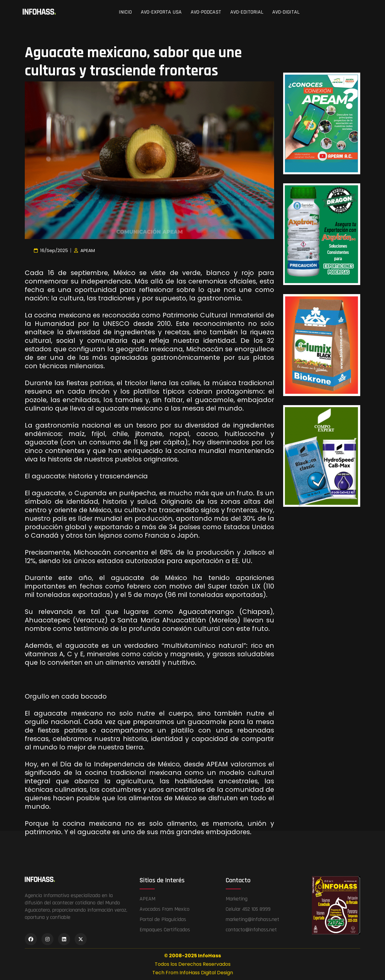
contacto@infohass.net (251, 930)
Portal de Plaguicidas (163, 919)
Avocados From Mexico (165, 909)
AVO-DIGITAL (286, 12)
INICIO (125, 12)
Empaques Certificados (165, 930)
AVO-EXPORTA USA (161, 12)
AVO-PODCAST (206, 12)
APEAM (147, 899)
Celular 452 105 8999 (248, 909)
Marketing (237, 899)
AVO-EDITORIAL (247, 12)
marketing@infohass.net (252, 919)
